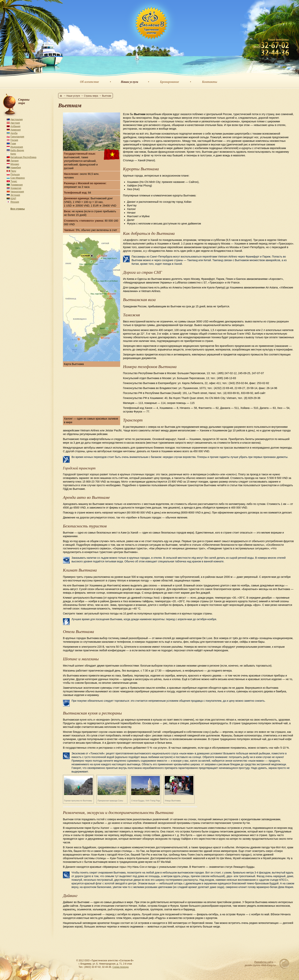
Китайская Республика (23, 157)
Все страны (18, 209)
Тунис (14, 181)
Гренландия (17, 137)
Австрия (15, 123)
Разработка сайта (264, 962)
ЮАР (13, 198)
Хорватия (16, 188)
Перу (13, 171)
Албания (15, 126)
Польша (15, 174)
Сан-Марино (18, 178)
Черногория (17, 192)
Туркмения (17, 185)
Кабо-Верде (17, 150)
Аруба (14, 133)
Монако (15, 164)
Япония (15, 202)
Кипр (13, 154)
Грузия (14, 140)
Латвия (15, 161)
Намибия (16, 168)
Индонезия (17, 147)
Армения (16, 130)
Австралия (17, 119)
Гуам (13, 143)
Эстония (15, 195)
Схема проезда (121, 967)
